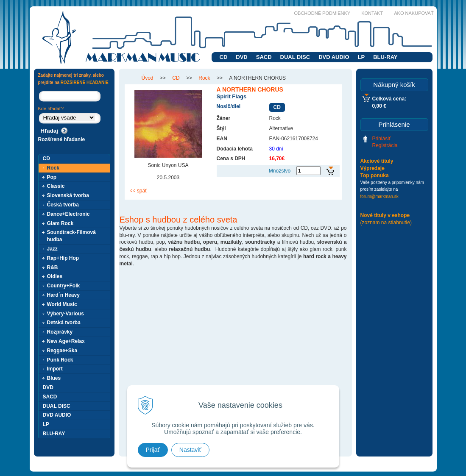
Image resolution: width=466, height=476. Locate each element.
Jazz (52, 249)
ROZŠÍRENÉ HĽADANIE (85, 82)
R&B (53, 267)
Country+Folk (64, 286)
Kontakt (372, 13)
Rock (53, 168)
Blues (54, 378)
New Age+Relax (66, 341)
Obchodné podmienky (322, 13)
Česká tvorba (63, 205)
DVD (241, 57)
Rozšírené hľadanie (62, 139)
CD (224, 57)
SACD (264, 57)
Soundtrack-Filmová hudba (71, 236)
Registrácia (385, 145)
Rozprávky (60, 332)
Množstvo (280, 171)
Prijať (153, 450)
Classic (56, 186)
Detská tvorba (64, 323)
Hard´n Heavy (63, 295)
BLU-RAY (385, 57)
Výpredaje (373, 168)
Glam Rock (60, 223)
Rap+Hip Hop (63, 258)
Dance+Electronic (68, 214)
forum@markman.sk (379, 196)
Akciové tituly (377, 161)
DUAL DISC (295, 57)
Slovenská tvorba (68, 195)
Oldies (55, 276)
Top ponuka (375, 175)
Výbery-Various (66, 314)
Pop (52, 177)
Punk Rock (60, 360)
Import (55, 369)
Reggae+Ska (62, 351)
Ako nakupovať (414, 13)
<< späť (138, 191)
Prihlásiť (382, 139)
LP (361, 57)
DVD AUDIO (334, 57)
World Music (62, 304)
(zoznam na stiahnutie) (386, 223)
